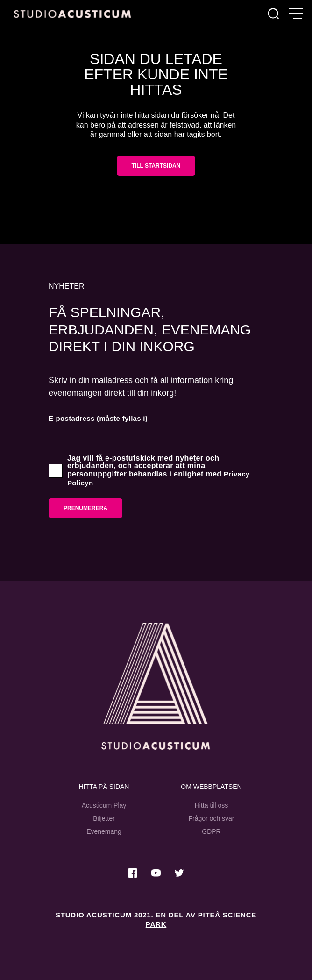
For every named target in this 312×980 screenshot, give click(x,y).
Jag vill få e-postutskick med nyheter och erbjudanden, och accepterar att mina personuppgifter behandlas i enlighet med (159, 471)
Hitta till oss (212, 805)
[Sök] (273, 14)
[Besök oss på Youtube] (156, 873)
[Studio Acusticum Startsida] (156, 686)
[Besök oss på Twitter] (179, 873)
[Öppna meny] (296, 14)
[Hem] (72, 14)
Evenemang (104, 831)
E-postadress (98, 418)
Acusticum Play (104, 805)
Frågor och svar (211, 818)
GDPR (211, 831)
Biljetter (104, 818)
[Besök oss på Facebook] (133, 873)
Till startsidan (156, 166)
